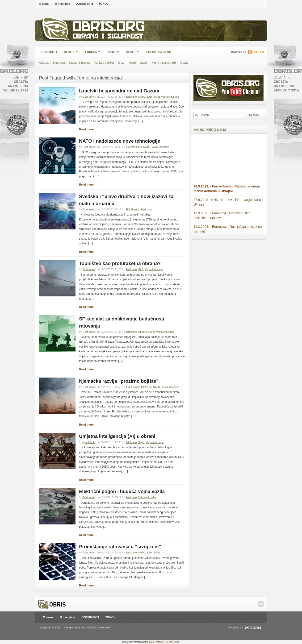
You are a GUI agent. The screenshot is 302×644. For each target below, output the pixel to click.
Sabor (144, 63)
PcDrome (174, 642)
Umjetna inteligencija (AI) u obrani (117, 436)
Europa (91, 52)
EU (128, 147)
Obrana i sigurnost (108, 37)
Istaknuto (49, 52)
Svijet (131, 52)
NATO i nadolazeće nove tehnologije (120, 141)
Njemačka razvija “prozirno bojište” (119, 381)
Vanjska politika (104, 63)
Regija (69, 52)
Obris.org (109, 28)
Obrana (44, 63)
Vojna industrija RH (164, 63)
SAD (149, 97)
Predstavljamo (159, 52)
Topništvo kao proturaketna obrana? (120, 263)
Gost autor (89, 97)
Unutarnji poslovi (80, 63)
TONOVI (104, 4)
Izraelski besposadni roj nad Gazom (119, 91)
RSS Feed (258, 52)
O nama (44, 4)
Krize (121, 63)
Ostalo (184, 63)
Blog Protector (157, 642)
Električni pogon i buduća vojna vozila (122, 491)
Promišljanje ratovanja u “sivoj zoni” (120, 547)
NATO (112, 52)
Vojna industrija (170, 97)
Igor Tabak (89, 442)
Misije (132, 63)
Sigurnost (59, 63)
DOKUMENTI (84, 4)
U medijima (63, 4)
